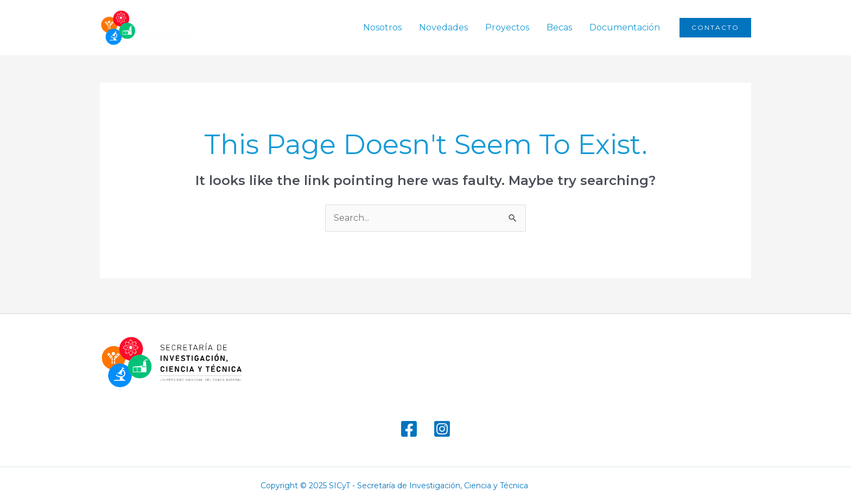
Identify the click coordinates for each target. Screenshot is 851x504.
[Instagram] (442, 429)
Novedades (443, 27)
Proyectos (507, 27)
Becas (559, 27)
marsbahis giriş (563, 486)
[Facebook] (409, 429)
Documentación (625, 27)
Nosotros (382, 27)
